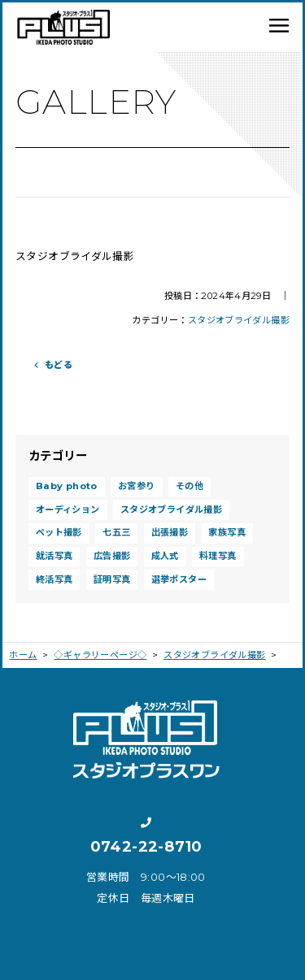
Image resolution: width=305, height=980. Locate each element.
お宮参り (137, 486)
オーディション (68, 510)
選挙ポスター (179, 579)
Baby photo (67, 486)
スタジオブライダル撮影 (239, 320)
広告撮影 (112, 556)
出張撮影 (170, 532)
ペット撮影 (59, 532)
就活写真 (54, 556)
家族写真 (227, 532)
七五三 (116, 532)
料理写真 (218, 556)
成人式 (165, 556)
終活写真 (54, 579)
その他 (190, 486)
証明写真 (112, 579)
